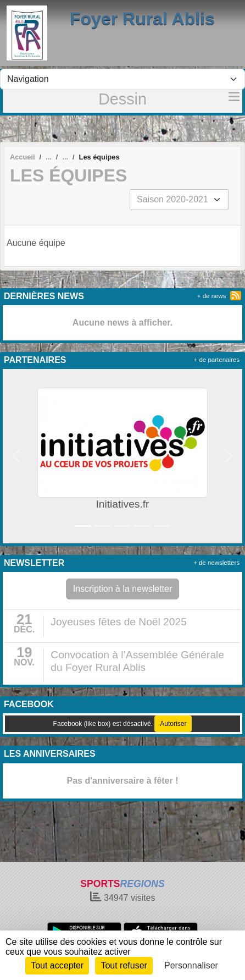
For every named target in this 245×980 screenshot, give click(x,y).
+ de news (212, 296)
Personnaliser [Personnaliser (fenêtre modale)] (191, 965)
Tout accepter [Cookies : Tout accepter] (57, 965)
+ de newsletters (216, 563)
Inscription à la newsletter (123, 589)
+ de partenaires (217, 360)
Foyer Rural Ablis (142, 19)
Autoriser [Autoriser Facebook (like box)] (173, 724)
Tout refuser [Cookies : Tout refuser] (124, 965)
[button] (17, 456)
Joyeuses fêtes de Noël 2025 (118, 622)
